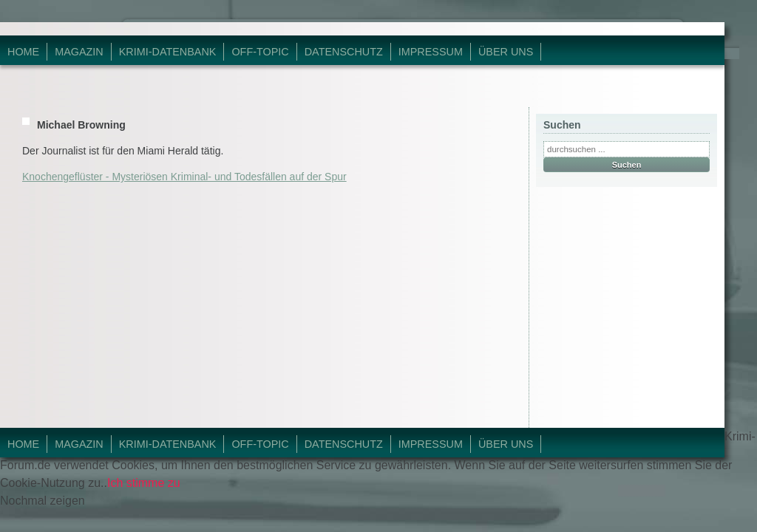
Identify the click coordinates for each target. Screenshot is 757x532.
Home (23, 52)
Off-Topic (260, 52)
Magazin (79, 52)
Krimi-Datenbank (168, 52)
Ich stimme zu (144, 483)
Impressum (431, 52)
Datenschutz (344, 52)
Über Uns (506, 52)
